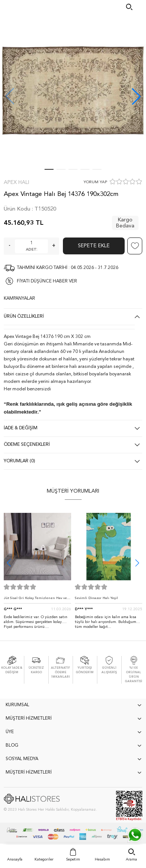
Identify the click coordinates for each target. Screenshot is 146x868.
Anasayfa (15, 859)
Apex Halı (16, 182)
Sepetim (73, 859)
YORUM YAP (95, 182)
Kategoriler (44, 859)
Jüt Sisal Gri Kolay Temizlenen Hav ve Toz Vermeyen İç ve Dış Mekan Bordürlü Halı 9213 (35, 600)
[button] (136, 96)
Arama (131, 859)
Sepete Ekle (94, 246)
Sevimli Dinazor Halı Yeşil (96, 598)
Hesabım (102, 859)
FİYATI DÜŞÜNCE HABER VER (47, 281)
